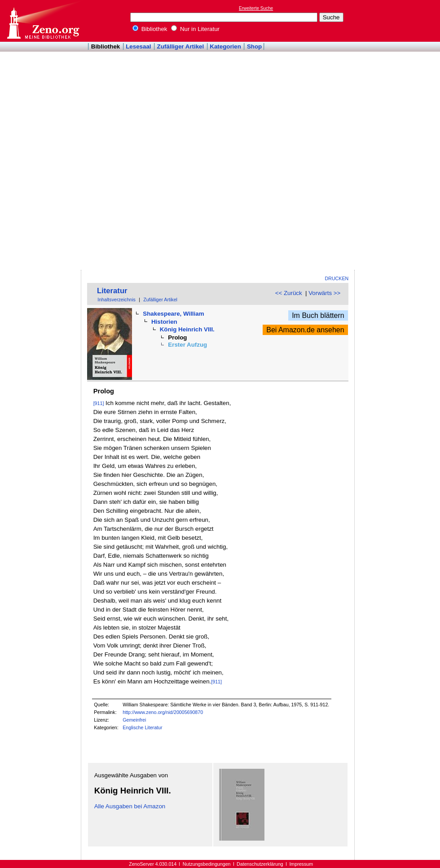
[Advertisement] (394, 135)
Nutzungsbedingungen (207, 864)
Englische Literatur (142, 727)
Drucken (337, 278)
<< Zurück (289, 293)
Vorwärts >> (324, 293)
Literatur (112, 291)
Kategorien (225, 46)
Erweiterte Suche (256, 8)
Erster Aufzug (187, 345)
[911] (99, 403)
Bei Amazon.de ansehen (305, 330)
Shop (254, 46)
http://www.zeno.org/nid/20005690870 (163, 712)
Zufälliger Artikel (181, 46)
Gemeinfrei (134, 720)
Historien (164, 322)
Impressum (301, 864)
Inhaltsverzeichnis (117, 300)
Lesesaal (138, 46)
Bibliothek (150, 29)
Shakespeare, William (173, 314)
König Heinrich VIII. (187, 329)
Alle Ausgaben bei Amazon (130, 806)
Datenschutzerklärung (260, 864)
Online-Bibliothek (43, 21)
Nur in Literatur (195, 29)
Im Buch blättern (318, 315)
